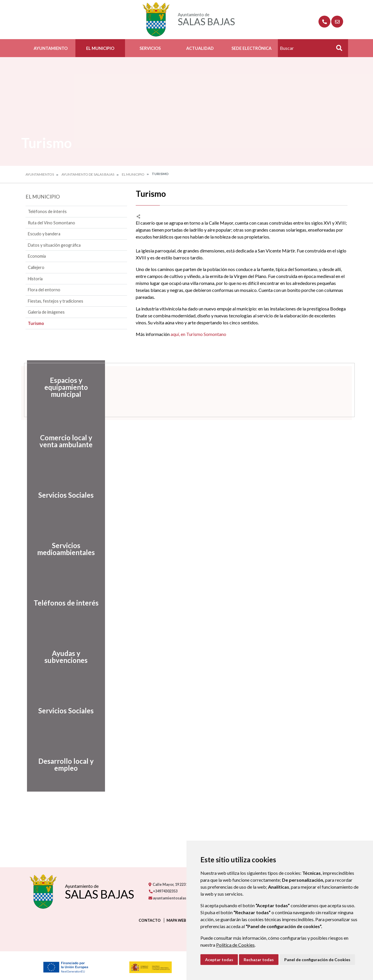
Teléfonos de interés (47, 211)
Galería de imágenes (46, 312)
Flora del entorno (44, 290)
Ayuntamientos (40, 174)
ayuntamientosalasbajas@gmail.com (183, 898)
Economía (37, 256)
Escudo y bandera (44, 234)
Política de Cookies (235, 945)
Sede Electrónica (251, 48)
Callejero (36, 267)
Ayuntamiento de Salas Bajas (88, 174)
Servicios (150, 48)
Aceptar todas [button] (219, 960)
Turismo (36, 323)
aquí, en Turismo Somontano (198, 334)
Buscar (337, 50)
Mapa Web (176, 920)
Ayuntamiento (51, 48)
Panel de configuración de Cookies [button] (317, 960)
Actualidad (200, 48)
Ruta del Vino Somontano (51, 223)
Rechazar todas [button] (259, 960)
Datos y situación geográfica (54, 245)
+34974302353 (163, 891)
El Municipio (100, 48)
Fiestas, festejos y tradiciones (56, 301)
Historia (35, 279)
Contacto (150, 920)
